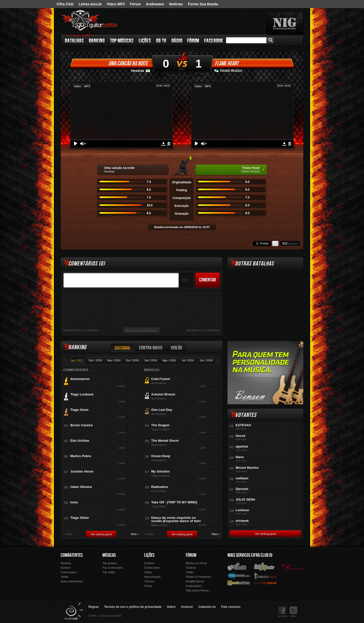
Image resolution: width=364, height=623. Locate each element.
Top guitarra (110, 563)
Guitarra (123, 348)
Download (163, 144)
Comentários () (87, 264)
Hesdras (138, 71)
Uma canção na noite (128, 63)
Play (76, 143)
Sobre (171, 607)
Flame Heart (227, 63)
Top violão (109, 572)
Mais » (135, 534)
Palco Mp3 (265, 576)
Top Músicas (122, 40)
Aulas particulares (72, 581)
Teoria (148, 586)
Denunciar (169, 144)
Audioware (155, 4)
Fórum (135, 4)
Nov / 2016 (114, 360)
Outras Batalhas (254, 264)
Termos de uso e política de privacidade (133, 607)
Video (77, 86)
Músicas (109, 555)
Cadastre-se (207, 607)
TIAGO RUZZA (231, 71)
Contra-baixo (151, 348)
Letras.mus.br (90, 4)
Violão (177, 348)
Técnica (149, 581)
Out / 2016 (132, 360)
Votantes (246, 415)
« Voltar (68, 534)
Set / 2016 (151, 360)
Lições (145, 40)
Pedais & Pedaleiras (198, 577)
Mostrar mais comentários (142, 331)
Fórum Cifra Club (239, 576)
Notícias (176, 4)
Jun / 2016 (206, 360)
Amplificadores (195, 581)
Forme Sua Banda (203, 4)
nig (285, 24)
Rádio (177, 40)
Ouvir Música (239, 583)
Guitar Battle (89, 21)
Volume (83, 144)
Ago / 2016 (169, 360)
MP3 (87, 86)
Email (275, 243)
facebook (282, 612)
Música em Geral (196, 563)
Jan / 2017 (77, 360)
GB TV (161, 40)
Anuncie (187, 607)
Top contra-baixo (113, 568)
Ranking (97, 40)
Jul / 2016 (188, 360)
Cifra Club (65, 4)
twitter (293, 612)
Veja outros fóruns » (198, 590)
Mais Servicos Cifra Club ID (250, 555)
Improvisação (152, 577)
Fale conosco (231, 607)
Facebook (214, 40)
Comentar (208, 280)
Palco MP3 (116, 4)
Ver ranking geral (101, 534)
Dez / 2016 (95, 360)
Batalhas (75, 40)
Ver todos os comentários (203, 330)
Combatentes (72, 555)
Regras (94, 607)
